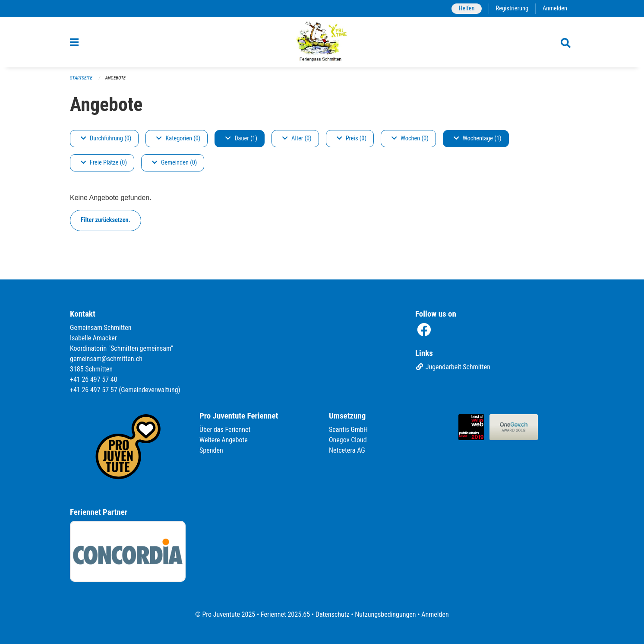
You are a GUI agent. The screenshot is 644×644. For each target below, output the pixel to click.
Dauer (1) (241, 138)
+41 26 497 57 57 (94, 390)
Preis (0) (352, 138)
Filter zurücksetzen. (106, 220)
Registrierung (512, 8)
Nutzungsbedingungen (385, 614)
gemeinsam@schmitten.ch (106, 359)
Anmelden (555, 8)
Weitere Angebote (224, 440)
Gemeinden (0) (174, 163)
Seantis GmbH (348, 430)
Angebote (115, 78)
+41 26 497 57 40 (94, 379)
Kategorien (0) (178, 138)
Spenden (211, 450)
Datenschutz (333, 614)
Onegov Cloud (348, 440)
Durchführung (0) (106, 138)
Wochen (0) (410, 138)
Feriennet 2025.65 (285, 614)
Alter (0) (297, 138)
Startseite (81, 78)
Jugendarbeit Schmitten (453, 367)
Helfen (466, 8)
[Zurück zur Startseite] (322, 42)
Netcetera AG (347, 450)
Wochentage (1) (478, 138)
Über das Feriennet (225, 430)
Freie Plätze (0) (104, 163)
